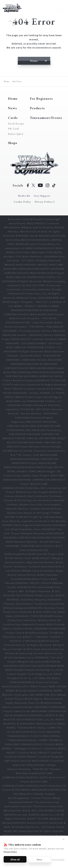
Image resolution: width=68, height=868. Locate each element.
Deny (39, 859)
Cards (13, 118)
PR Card (13, 129)
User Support (42, 196)
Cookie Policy (22, 202)
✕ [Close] (64, 839)
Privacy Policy (10, 852)
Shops (13, 143)
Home (7, 81)
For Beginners (41, 98)
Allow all (15, 859)
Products (37, 108)
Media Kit (24, 196)
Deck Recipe (16, 124)
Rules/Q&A (16, 134)
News (12, 108)
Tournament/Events (46, 118)
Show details (58, 859)
